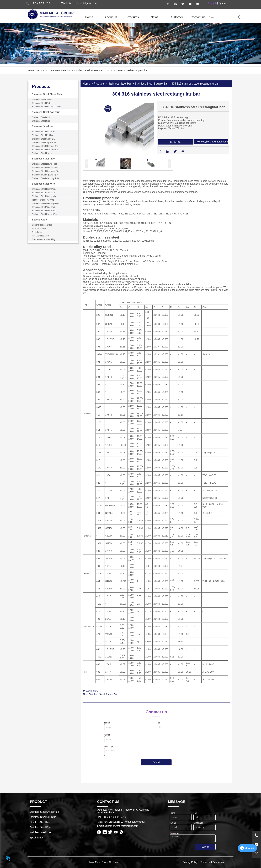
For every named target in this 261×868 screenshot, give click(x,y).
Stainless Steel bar (60, 70)
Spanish (223, 3)
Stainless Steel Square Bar (88, 70)
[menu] (144, 17)
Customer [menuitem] (176, 17)
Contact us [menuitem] (198, 17)
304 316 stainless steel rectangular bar (127, 70)
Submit (156, 762)
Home (31, 70)
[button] (111, 17)
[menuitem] (111, 17)
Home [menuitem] (89, 17)
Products (42, 70)
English (212, 3)
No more (93, 691)
